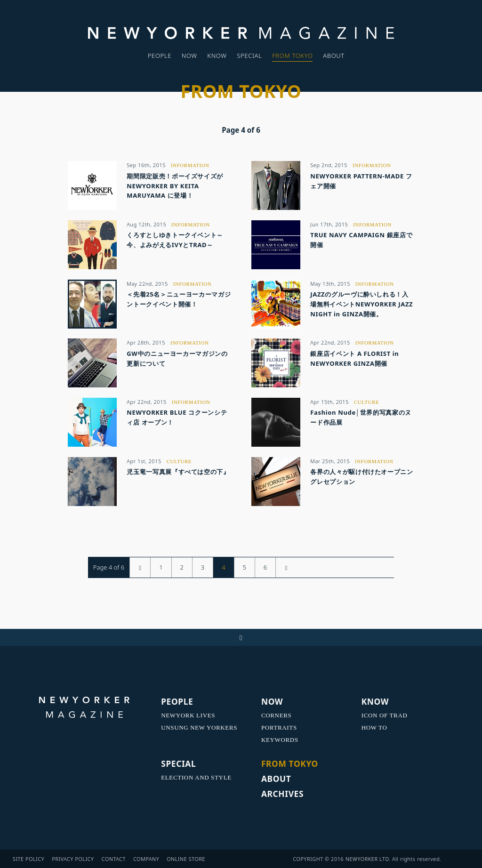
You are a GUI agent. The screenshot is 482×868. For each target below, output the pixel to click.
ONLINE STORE (186, 859)
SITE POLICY (28, 859)
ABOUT (334, 56)
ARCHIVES (282, 794)
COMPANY (146, 859)
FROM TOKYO (292, 56)
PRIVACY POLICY (73, 859)
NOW (189, 56)
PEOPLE (160, 56)
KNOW (217, 56)
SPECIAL (249, 56)
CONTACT (114, 859)
